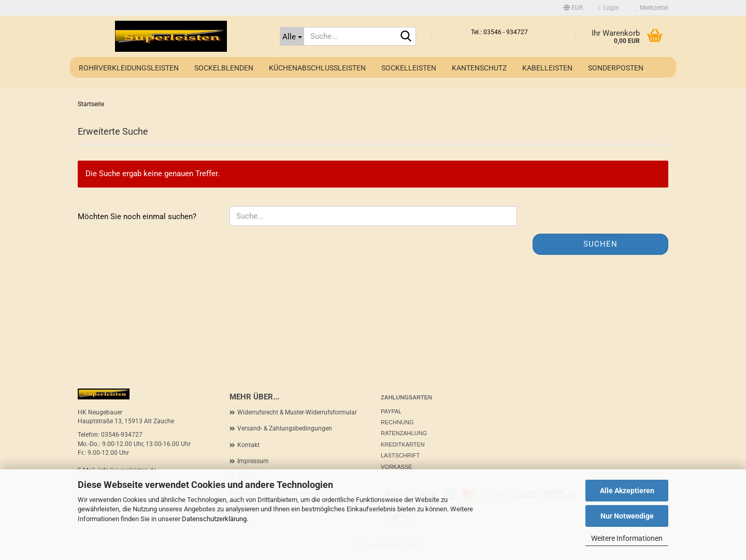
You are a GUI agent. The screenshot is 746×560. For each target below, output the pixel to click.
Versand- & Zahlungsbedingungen (285, 428)
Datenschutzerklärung (214, 519)
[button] (573, 8)
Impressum (253, 461)
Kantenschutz (479, 68)
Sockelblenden (224, 68)
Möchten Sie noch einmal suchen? (137, 217)
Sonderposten (616, 68)
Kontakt (248, 445)
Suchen (600, 244)
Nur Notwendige (627, 516)
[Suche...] (292, 36)
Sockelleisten (409, 68)
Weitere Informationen (627, 538)
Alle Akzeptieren (627, 491)
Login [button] (609, 8)
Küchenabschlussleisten (317, 68)
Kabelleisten (547, 68)
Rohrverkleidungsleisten (129, 68)
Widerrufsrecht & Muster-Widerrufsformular (297, 412)
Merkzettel (651, 8)
